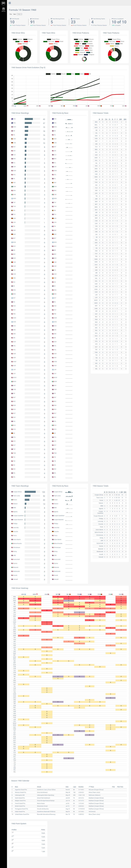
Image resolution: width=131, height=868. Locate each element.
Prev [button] (11, 14)
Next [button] (15, 14)
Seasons (3, 10)
